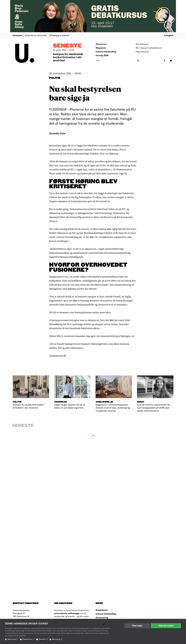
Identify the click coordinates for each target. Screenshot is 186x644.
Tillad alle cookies (166, 626)
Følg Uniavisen (142, 52)
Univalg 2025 (102, 55)
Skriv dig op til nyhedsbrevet (149, 48)
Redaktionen (102, 610)
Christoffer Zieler (57, 133)
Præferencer (29, 639)
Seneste (67, 46)
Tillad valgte (137, 626)
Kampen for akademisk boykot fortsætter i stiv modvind (68, 57)
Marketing (57, 639)
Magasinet (101, 48)
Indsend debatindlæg (106, 52)
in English (169, 35)
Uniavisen (18, 35)
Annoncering (102, 618)
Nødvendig (13, 639)
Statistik (43, 639)
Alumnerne (101, 44)
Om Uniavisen (142, 44)
